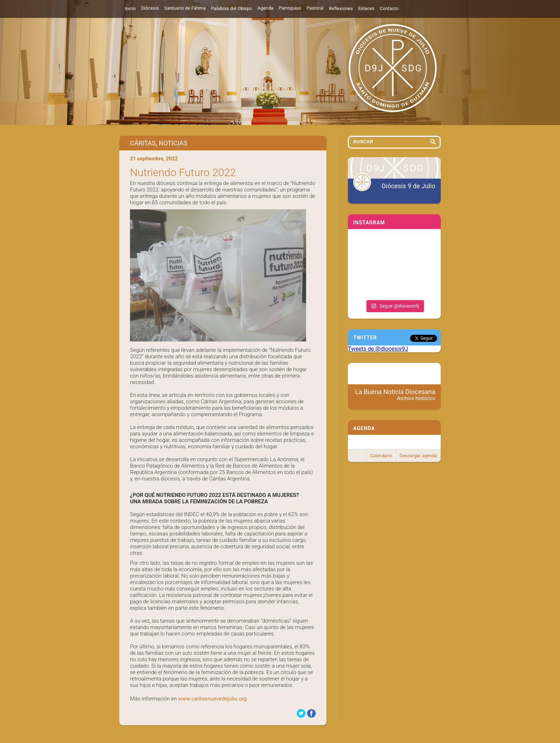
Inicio (130, 8)
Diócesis (150, 8)
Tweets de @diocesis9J (378, 349)
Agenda (265, 8)
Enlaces (366, 8)
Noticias (173, 143)
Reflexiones (341, 8)
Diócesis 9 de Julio (409, 186)
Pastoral (315, 8)
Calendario (381, 456)
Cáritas (143, 143)
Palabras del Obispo (232, 8)
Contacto (389, 8)
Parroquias (290, 8)
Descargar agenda (418, 456)
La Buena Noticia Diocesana (396, 395)
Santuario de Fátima (185, 8)
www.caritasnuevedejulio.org (212, 699)
